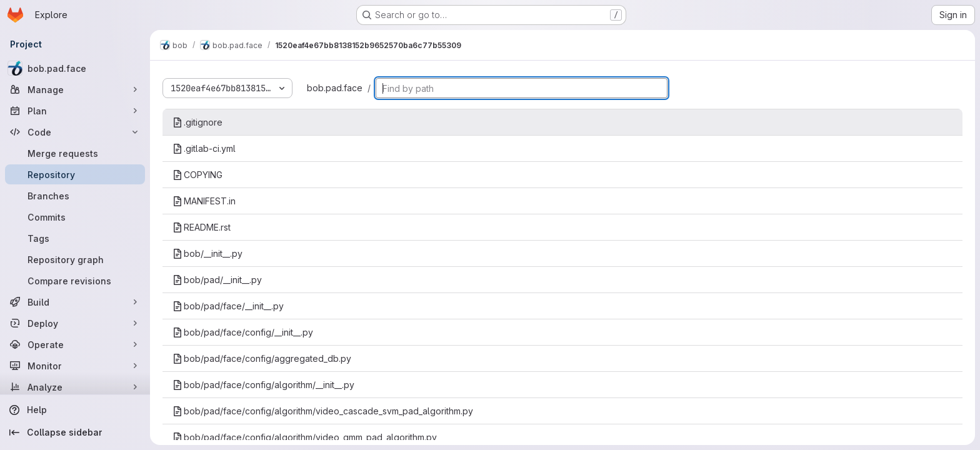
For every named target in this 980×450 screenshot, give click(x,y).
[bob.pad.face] (75, 68)
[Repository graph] (75, 259)
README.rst (202, 227)
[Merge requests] (75, 153)
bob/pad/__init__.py (217, 280)
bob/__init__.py (207, 253)
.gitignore (197, 122)
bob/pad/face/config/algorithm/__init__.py (263, 385)
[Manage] (75, 89)
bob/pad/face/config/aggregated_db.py (262, 358)
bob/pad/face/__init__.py (228, 306)
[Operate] (75, 344)
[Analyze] (75, 387)
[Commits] (75, 217)
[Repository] (75, 174)
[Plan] (75, 111)
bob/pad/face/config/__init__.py (243, 332)
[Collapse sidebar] (75, 432)
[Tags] (75, 238)
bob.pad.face (335, 88)
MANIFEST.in (204, 201)
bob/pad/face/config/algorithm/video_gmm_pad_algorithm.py (305, 437)
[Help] (75, 410)
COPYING (197, 175)
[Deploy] (75, 323)
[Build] (75, 302)
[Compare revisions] (75, 281)
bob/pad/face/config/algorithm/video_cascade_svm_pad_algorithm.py (323, 411)
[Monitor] (75, 366)
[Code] (75, 132)
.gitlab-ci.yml (204, 148)
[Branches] (75, 196)
